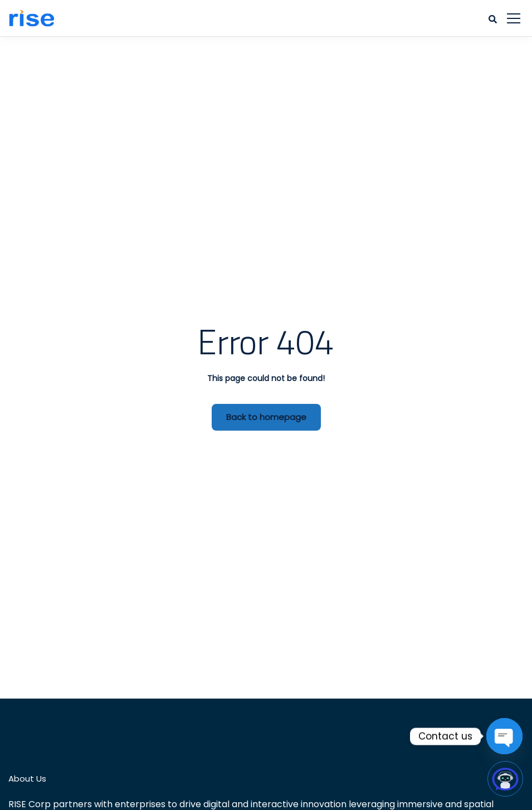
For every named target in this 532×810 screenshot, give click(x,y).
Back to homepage (266, 417)
